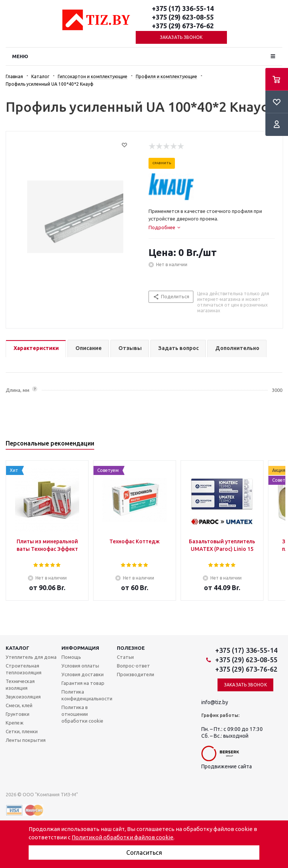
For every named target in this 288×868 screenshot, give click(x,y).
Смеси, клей (19, 705)
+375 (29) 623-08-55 (183, 17)
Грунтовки (18, 714)
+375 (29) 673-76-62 (183, 26)
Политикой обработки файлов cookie (123, 837)
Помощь (71, 657)
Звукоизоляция (23, 697)
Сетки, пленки (22, 731)
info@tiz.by (215, 702)
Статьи (125, 657)
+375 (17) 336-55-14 (183, 8)
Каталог (18, 648)
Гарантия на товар (83, 683)
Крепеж (15, 723)
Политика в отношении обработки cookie (82, 714)
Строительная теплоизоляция (24, 669)
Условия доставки (83, 674)
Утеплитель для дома (31, 657)
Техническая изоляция (20, 685)
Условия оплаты (80, 666)
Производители (136, 674)
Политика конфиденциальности (87, 695)
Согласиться (144, 853)
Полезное (131, 648)
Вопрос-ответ (133, 666)
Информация (80, 648)
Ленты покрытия (26, 740)
